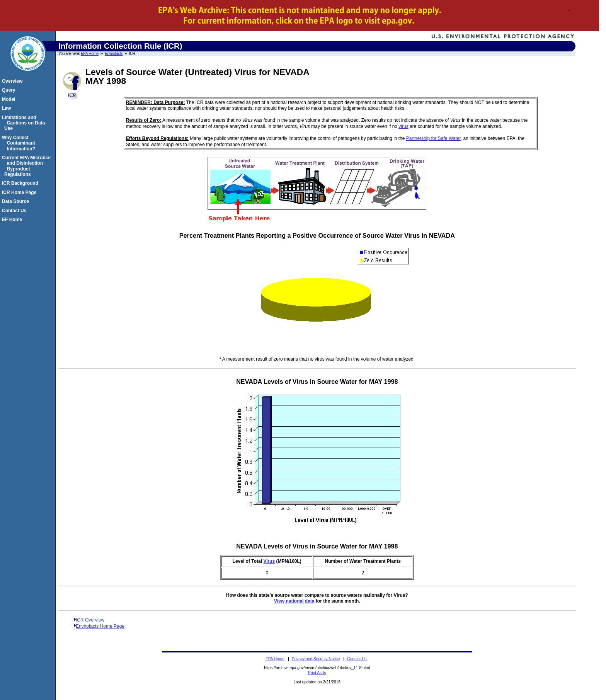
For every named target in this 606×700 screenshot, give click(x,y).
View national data (294, 601)
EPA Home (90, 54)
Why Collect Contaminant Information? (20, 143)
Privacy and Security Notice (316, 659)
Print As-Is (317, 673)
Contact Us (15, 211)
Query (10, 90)
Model (10, 99)
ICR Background (21, 183)
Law (8, 108)
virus (403, 126)
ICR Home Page (20, 192)
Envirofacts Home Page (100, 626)
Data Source (17, 201)
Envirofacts (114, 54)
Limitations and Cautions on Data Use (25, 123)
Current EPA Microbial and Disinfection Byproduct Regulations (27, 166)
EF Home (13, 220)
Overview (13, 81)
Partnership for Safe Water (433, 138)
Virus (269, 561)
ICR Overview (90, 620)
